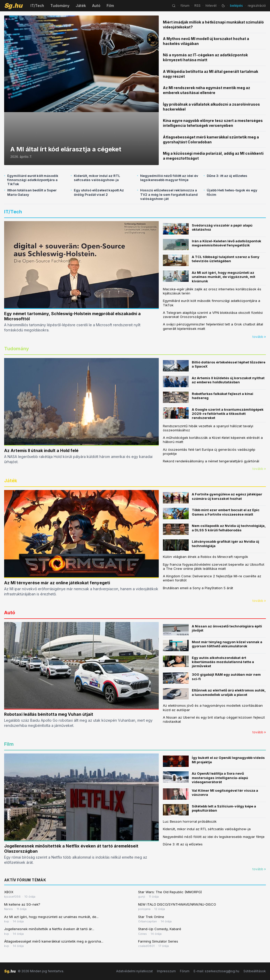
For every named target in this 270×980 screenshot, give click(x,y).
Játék (81, 6)
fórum (185, 6)
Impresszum (166, 971)
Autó (96, 6)
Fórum (185, 971)
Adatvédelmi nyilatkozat (134, 971)
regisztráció (257, 6)
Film (110, 6)
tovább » (259, 337)
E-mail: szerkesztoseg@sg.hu (216, 971)
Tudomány (60, 6)
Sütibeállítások (255, 971)
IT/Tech (37, 6)
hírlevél (211, 6)
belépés (236, 6)
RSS (197, 6)
